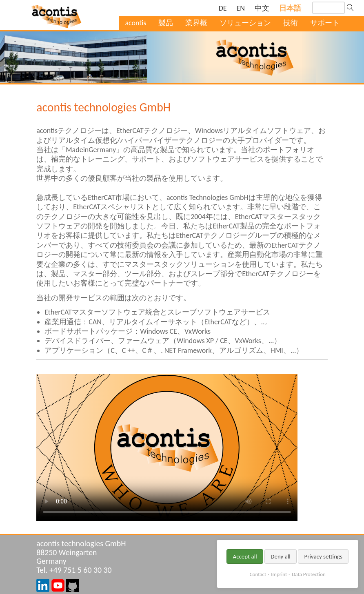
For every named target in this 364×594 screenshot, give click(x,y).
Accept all (245, 556)
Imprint (279, 574)
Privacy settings (323, 556)
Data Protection (309, 574)
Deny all (281, 556)
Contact (258, 574)
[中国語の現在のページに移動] (262, 8)
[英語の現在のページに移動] (241, 8)
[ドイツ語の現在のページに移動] (223, 8)
